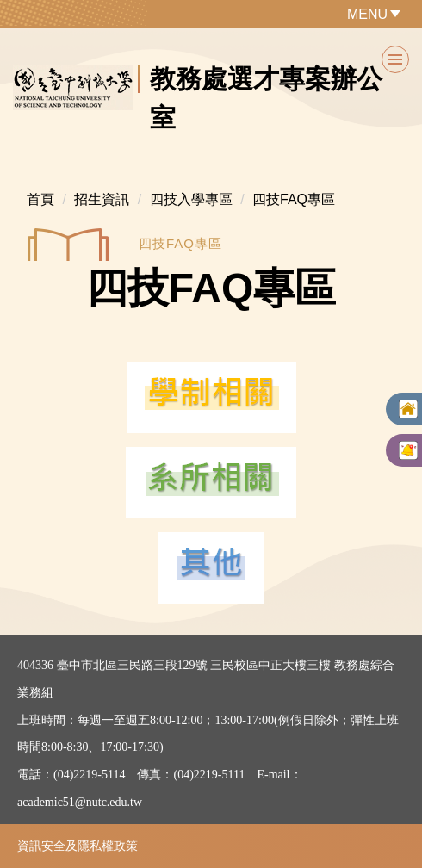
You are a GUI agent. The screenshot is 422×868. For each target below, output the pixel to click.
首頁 (40, 199)
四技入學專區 (191, 199)
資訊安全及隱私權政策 (78, 846)
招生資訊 (102, 199)
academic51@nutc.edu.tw (80, 802)
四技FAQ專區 (294, 199)
